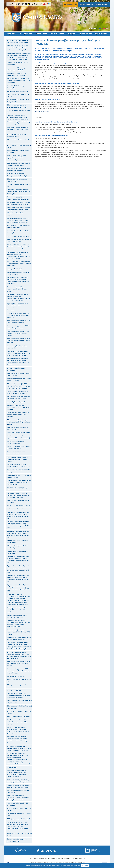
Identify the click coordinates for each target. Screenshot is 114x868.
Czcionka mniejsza (32, 4)
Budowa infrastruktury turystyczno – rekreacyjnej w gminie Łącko (18, 616)
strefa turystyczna (86, 5)
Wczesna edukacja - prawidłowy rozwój (19, 505)
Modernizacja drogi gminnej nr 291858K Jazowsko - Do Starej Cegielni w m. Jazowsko (18, 333)
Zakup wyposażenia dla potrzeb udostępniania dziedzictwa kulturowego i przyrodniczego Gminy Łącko (19, 695)
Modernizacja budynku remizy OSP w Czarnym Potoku (18, 100)
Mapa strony (93, 29)
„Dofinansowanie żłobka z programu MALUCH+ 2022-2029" (17, 840)
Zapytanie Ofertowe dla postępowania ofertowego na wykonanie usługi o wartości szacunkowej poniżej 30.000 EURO (18, 515)
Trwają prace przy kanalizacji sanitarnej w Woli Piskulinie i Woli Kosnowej (19, 638)
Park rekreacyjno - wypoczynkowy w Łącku (18, 488)
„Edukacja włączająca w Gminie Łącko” (18, 819)
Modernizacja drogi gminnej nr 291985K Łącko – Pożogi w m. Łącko (18, 326)
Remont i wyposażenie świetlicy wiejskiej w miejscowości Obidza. (19, 447)
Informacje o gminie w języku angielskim (107, 29)
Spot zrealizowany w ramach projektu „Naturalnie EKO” (18, 791)
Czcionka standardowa (35, 4)
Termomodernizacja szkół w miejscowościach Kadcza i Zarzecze (18, 198)
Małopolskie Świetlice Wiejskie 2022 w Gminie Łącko (18, 232)
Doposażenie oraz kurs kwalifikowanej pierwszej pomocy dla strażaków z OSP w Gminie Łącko (19, 80)
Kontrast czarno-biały (26, 4)
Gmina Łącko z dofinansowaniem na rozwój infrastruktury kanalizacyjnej (18, 41)
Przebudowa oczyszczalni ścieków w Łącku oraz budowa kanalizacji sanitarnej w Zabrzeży (19, 315)
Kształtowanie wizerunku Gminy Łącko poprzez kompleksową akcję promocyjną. (19, 436)
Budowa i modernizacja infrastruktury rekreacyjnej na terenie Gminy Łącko (18, 780)
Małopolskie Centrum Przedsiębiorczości (89, 850)
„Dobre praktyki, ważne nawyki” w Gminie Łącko (19, 111)
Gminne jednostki (41, 33)
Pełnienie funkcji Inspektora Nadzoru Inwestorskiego (18, 541)
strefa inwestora (102, 5)
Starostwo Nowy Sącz (24, 850)
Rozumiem (85, 866)
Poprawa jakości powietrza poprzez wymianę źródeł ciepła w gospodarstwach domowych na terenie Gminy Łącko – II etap (18, 255)
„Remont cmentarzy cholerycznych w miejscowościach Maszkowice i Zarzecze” (18, 414)
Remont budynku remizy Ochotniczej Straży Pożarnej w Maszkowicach (18, 392)
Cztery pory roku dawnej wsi (15, 690)
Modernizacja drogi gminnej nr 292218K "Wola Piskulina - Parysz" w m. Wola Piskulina (18, 663)
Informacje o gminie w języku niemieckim (104, 29)
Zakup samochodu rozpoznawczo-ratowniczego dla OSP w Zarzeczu (17, 106)
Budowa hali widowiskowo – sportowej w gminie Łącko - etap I (19, 476)
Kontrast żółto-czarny (29, 4)
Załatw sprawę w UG (25, 33)
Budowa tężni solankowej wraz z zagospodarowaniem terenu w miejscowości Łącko (16, 157)
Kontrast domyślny (23, 4)
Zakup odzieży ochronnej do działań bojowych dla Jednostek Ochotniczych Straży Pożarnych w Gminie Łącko (18, 353)
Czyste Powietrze (12, 767)
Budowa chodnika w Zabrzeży (16, 676)
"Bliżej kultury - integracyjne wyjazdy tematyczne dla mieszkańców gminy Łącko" (18, 129)
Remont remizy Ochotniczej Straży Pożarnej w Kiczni (17, 347)
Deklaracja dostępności (79, 858)
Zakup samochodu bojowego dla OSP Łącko (18, 140)
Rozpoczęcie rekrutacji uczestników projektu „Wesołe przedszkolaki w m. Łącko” (18, 609)
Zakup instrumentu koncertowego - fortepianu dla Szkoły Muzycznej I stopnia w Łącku (19, 422)
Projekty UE (71, 33)
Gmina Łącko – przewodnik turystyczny (18, 432)
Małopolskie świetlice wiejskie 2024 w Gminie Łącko (18, 804)
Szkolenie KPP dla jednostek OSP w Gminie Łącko (17, 63)
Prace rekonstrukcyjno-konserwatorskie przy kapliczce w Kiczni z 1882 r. (19, 397)
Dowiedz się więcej (75, 866)
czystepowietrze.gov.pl (42, 111)
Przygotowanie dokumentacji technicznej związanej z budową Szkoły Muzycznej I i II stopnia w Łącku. (19, 482)
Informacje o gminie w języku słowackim (100, 29)
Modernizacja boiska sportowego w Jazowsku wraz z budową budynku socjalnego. (17, 459)
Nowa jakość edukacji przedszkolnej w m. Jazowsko (19, 712)
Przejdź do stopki (57, 0)
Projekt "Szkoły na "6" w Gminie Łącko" (18, 236)
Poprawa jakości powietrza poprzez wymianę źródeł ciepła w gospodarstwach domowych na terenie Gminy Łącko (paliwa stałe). (18, 297)
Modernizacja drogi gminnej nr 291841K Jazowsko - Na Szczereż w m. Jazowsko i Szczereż (19, 340)
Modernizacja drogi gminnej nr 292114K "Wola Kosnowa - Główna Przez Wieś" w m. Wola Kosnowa (19, 671)
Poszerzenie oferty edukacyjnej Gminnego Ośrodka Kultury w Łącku (17, 174)
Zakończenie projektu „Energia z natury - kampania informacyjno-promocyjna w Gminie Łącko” (19, 191)
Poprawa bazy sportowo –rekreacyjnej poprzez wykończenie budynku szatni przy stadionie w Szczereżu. (18, 495)
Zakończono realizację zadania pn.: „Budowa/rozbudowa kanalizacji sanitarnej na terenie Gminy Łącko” (17, 47)
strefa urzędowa (70, 5)
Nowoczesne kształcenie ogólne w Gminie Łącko (17, 369)
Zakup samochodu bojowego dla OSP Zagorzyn (18, 95)
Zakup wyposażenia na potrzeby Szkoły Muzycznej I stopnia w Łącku (19, 164)
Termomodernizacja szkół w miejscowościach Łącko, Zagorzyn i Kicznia (17, 289)
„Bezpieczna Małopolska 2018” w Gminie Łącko (19, 680)
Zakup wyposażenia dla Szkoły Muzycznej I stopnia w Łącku (19, 701)
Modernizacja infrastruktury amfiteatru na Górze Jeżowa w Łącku (19, 240)
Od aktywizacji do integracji (15, 509)
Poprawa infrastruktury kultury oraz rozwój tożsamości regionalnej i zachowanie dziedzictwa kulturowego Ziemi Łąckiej (18, 280)
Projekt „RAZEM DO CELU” (14, 269)
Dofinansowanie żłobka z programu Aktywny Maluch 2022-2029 (17, 68)
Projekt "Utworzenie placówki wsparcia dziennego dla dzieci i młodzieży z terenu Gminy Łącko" (19, 263)
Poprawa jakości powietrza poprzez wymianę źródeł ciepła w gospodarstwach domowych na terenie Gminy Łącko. (18, 306)
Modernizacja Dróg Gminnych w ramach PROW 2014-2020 (19, 374)
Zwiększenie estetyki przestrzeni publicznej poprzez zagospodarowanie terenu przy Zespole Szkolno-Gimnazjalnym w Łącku (18, 623)
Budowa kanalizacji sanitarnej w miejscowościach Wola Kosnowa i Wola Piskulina (19, 632)
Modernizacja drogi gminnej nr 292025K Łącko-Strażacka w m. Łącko (18, 321)
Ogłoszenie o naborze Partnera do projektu (17, 214)
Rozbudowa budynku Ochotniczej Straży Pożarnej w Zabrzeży (19, 379)
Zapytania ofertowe (85, 33)
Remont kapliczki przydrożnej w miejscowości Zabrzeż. (16, 452)
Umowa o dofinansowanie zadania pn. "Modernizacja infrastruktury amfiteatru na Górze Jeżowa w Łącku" (18, 246)
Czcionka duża (37, 4)
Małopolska (57, 850)
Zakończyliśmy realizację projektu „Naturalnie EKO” (17, 180)
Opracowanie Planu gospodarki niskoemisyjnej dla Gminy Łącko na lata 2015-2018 (18, 407)
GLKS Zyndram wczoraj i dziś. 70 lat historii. (17, 685)
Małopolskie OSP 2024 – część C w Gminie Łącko (17, 86)
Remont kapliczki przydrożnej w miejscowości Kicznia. (16, 442)
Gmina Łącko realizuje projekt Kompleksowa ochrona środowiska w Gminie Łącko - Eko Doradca (18, 797)
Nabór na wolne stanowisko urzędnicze (18, 716)
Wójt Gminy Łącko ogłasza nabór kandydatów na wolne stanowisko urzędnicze (17, 722)
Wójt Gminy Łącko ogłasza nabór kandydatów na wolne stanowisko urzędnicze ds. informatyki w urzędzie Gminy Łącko (18, 730)
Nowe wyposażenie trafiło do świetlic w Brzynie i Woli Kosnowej (18, 226)
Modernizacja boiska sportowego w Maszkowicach (17, 428)
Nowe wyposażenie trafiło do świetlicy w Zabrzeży (19, 809)
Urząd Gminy (11, 33)
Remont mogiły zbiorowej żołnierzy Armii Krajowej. (19, 470)
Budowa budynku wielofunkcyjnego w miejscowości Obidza (18, 273)
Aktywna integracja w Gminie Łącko (17, 91)
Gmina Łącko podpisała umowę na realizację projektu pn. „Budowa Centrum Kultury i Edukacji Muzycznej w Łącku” (19, 748)
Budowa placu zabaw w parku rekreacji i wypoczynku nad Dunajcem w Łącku (19, 203)
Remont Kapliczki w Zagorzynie (16, 402)
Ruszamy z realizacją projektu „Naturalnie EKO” (19, 185)
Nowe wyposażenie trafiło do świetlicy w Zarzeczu (19, 146)
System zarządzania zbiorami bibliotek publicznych (18, 501)
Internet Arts (67, 858)
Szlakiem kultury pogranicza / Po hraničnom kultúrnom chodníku (16, 74)
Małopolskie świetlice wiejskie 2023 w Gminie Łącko (18, 151)
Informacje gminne (57, 33)
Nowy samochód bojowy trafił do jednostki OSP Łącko (17, 135)
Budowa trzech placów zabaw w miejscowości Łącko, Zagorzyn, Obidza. (19, 465)
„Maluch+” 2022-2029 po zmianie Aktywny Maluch (19, 834)
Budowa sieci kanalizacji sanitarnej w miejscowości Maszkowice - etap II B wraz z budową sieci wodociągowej (18, 220)
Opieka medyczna (102, 33)
